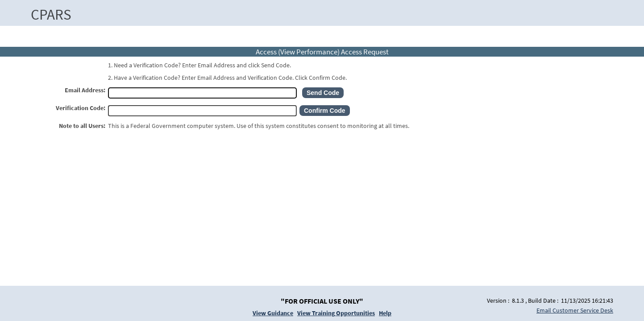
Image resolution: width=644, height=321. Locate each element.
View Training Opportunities (336, 313)
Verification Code (80, 108)
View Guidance (273, 313)
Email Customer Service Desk (575, 310)
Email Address (84, 90)
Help (385, 313)
